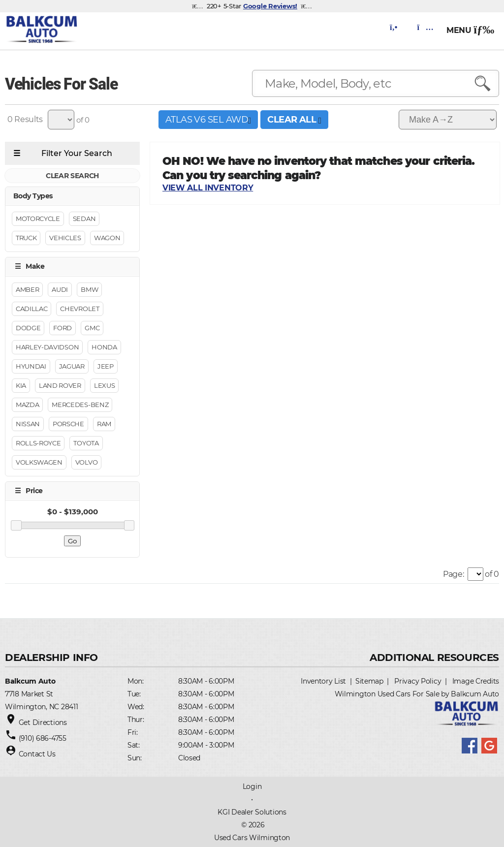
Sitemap (369, 681)
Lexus (104, 385)
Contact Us (37, 754)
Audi (60, 289)
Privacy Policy (418, 681)
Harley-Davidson (47, 347)
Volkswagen (39, 462)
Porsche (68, 424)
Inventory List (323, 681)
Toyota (86, 443)
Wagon (107, 238)
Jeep (106, 366)
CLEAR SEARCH (72, 176)
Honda (104, 347)
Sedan (84, 219)
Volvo (86, 462)
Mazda (27, 405)
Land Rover (60, 385)
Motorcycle (38, 219)
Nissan (28, 424)
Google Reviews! (270, 6)
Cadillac (31, 309)
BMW (89, 289)
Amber (27, 289)
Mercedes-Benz (80, 405)
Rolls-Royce (38, 443)
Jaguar (72, 366)
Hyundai (31, 366)
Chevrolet (79, 309)
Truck (26, 238)
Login (252, 786)
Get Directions (43, 722)
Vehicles (65, 238)
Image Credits (476, 681)
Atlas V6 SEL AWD (208, 120)
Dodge (28, 328)
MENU (470, 31)
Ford (63, 328)
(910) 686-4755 (43, 738)
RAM (104, 424)
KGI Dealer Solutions (252, 812)
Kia (21, 385)
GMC (92, 328)
